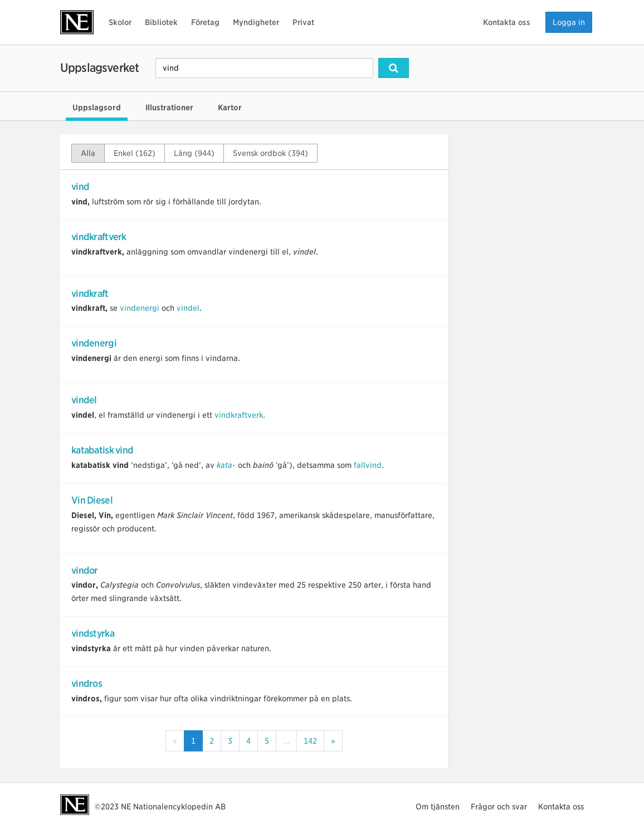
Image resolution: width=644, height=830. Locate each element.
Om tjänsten (438, 807)
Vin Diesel (92, 500)
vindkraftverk (99, 237)
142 (310, 741)
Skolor (120, 22)
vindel (188, 308)
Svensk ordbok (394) (270, 153)
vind (80, 187)
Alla (88, 153)
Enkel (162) (135, 153)
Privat (303, 22)
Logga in (569, 22)
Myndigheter (256, 22)
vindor (85, 570)
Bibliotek (161, 22)
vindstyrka (93, 633)
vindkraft (90, 294)
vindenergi (140, 308)
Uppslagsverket (99, 68)
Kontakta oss (507, 22)
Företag (205, 22)
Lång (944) (194, 153)
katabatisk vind (102, 450)
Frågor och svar (499, 807)
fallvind (368, 465)
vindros (87, 683)
